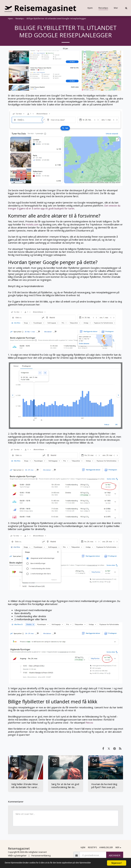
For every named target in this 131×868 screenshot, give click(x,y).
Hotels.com (32, 224)
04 (95, 762)
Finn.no (90, 723)
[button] (126, 8)
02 (55, 762)
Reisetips (20, 19)
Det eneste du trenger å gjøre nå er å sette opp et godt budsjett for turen (64, 207)
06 (15, 762)
